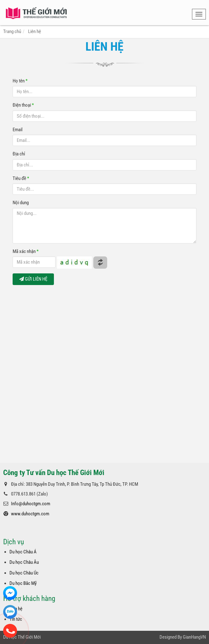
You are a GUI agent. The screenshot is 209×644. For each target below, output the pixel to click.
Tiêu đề (21, 178)
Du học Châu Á (23, 552)
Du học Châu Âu (24, 562)
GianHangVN (194, 637)
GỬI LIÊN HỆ (33, 279)
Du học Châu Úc (24, 573)
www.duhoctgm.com (30, 514)
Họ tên (20, 81)
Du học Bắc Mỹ (23, 583)
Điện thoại (23, 105)
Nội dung (21, 203)
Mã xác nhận (26, 251)
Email (17, 130)
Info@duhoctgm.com (31, 504)
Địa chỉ (19, 154)
